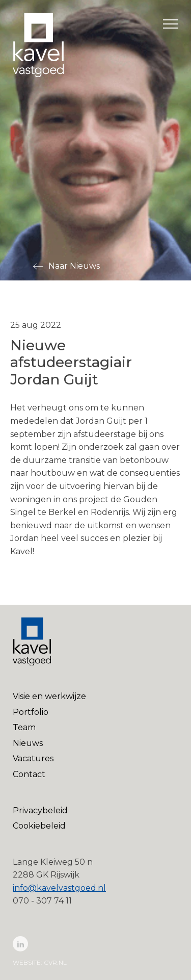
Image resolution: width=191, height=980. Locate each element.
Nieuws (28, 743)
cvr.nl (55, 962)
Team (24, 727)
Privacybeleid (40, 810)
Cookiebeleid (39, 826)
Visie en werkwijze (49, 696)
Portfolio (31, 712)
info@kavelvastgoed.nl (59, 888)
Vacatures (33, 758)
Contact (29, 774)
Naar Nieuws (74, 266)
